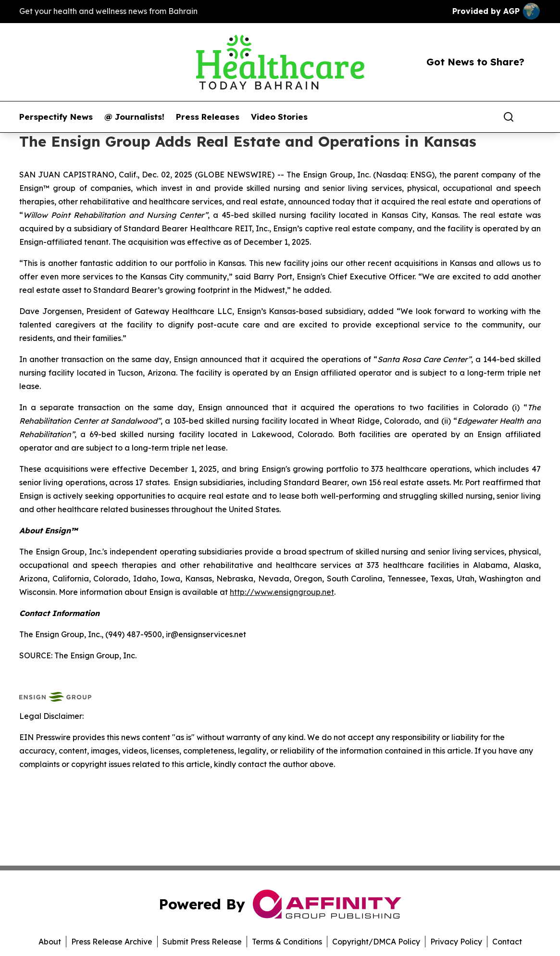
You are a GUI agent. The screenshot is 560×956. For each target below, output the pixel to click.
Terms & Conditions (287, 942)
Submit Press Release (202, 942)
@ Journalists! (134, 117)
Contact (507, 942)
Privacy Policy (456, 942)
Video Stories (279, 117)
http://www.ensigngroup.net (282, 592)
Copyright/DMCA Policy (376, 942)
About (50, 942)
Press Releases (208, 117)
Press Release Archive (112, 942)
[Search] (509, 117)
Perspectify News (56, 117)
